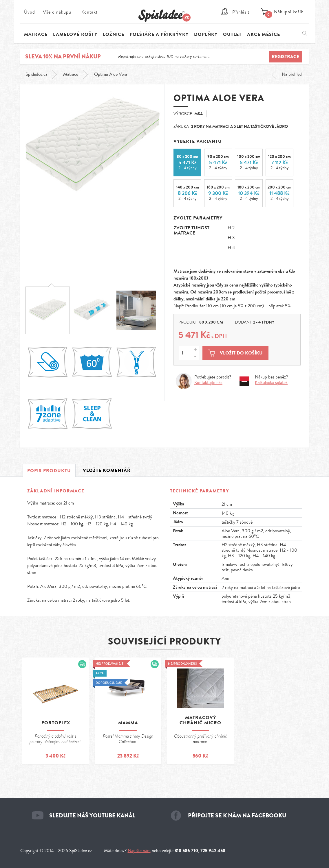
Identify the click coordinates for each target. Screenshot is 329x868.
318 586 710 (186, 851)
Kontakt (89, 12)
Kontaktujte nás (208, 383)
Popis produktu (49, 471)
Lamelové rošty (75, 34)
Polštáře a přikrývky (159, 34)
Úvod (30, 12)
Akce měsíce (264, 34)
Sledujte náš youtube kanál (92, 816)
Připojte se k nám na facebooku (237, 816)
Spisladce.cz (36, 74)
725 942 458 (213, 851)
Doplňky (206, 34)
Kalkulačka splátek (271, 383)
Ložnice (114, 34)
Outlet (232, 34)
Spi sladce (164, 16)
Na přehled (292, 74)
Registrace (285, 57)
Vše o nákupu (57, 12)
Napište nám (139, 851)
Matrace (71, 74)
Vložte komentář (107, 470)
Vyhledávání (305, 33)
